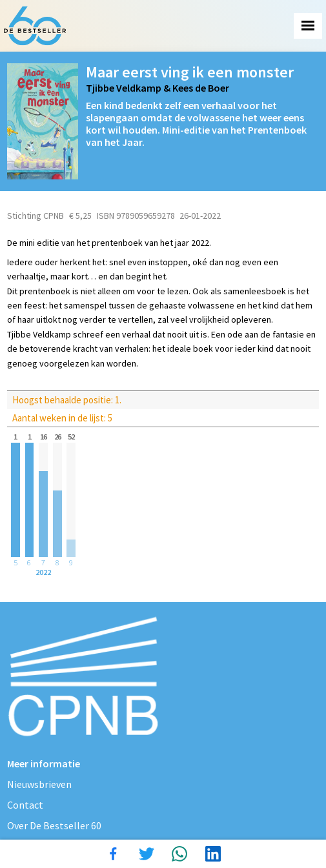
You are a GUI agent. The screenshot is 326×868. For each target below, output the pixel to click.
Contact (25, 805)
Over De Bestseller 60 (54, 825)
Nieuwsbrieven (39, 784)
